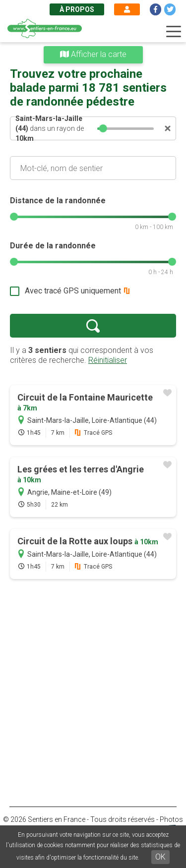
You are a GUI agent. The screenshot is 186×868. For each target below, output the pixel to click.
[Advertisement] (93, 684)
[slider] (104, 128)
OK (160, 857)
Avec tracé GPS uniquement (73, 291)
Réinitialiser (108, 360)
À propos (77, 9)
